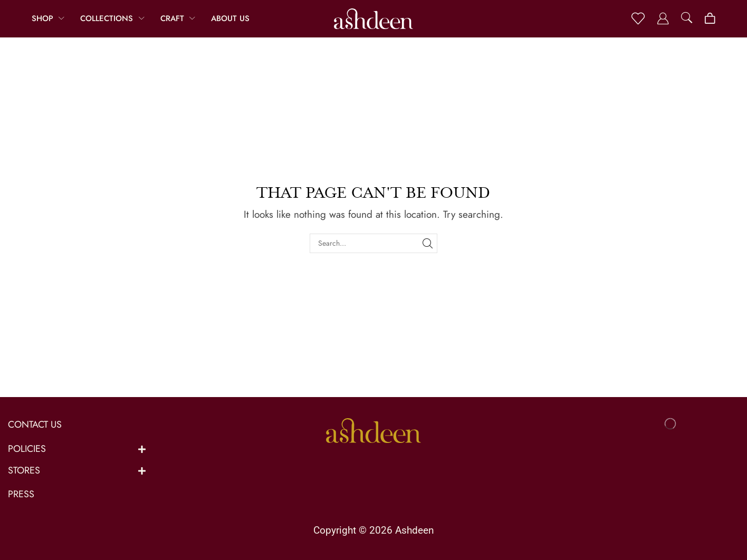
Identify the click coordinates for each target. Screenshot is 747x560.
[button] (638, 19)
